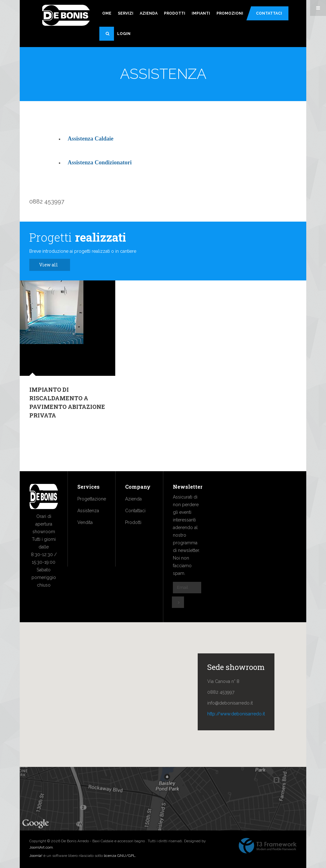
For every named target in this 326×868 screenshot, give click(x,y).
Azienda (149, 13)
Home (105, 13)
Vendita (85, 522)
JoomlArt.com (41, 847)
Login (124, 34)
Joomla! (36, 856)
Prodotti (175, 13)
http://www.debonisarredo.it (236, 714)
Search (110, 36)
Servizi (126, 13)
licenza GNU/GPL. (120, 856)
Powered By (268, 846)
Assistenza (88, 511)
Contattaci (269, 13)
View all (52, 265)
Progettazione (92, 499)
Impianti (201, 13)
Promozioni (230, 13)
